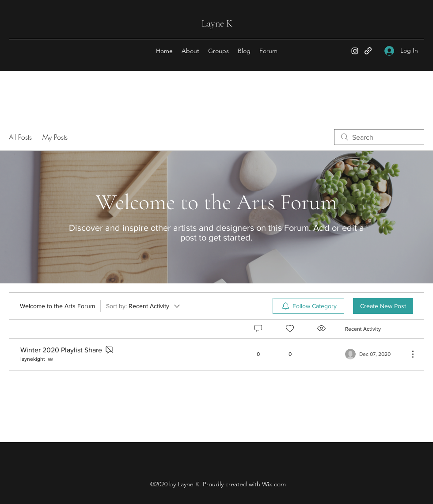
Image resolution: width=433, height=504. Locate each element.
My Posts (55, 137)
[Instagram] (355, 51)
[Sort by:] (144, 306)
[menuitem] (308, 306)
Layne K (217, 23)
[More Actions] (408, 354)
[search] (379, 137)
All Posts (20, 137)
